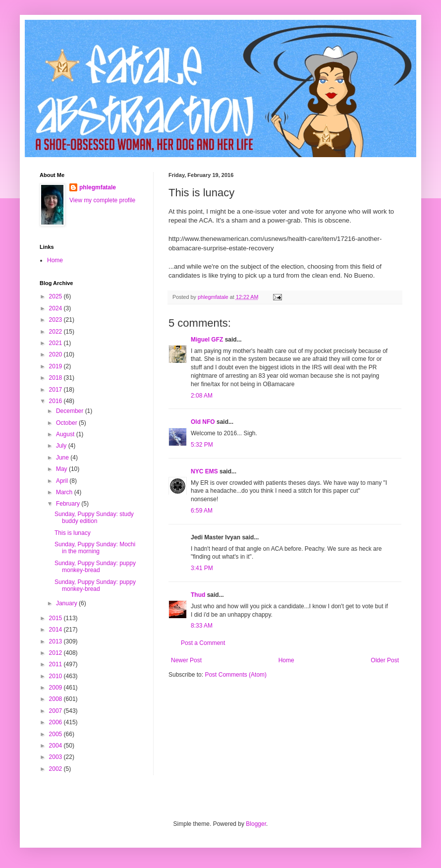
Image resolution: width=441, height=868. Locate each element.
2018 (56, 378)
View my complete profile (102, 200)
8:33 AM (202, 626)
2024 (56, 308)
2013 (56, 641)
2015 (56, 618)
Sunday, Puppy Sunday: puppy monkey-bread (95, 567)
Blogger (256, 824)
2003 (56, 757)
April (63, 481)
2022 (56, 332)
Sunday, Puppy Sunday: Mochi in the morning (95, 548)
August (66, 434)
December (71, 411)
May (62, 469)
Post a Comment (203, 643)
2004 (56, 746)
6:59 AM (202, 511)
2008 (56, 699)
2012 (56, 653)
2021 (56, 343)
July (62, 446)
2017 (56, 390)
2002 (56, 769)
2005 (56, 734)
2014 (56, 630)
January (67, 603)
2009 (56, 688)
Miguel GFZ (207, 340)
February (69, 504)
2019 (56, 366)
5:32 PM (202, 445)
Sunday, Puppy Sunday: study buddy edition (94, 518)
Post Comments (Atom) (236, 675)
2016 (56, 401)
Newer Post (186, 660)
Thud (198, 595)
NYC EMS (204, 471)
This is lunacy (73, 533)
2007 (56, 711)
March (65, 492)
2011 (56, 664)
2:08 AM (202, 396)
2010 (56, 676)
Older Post (385, 660)
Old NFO (203, 422)
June (63, 458)
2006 (56, 722)
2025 (56, 296)
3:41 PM (202, 568)
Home (286, 660)
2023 (56, 320)
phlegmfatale (98, 187)
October (67, 423)
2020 (56, 354)
